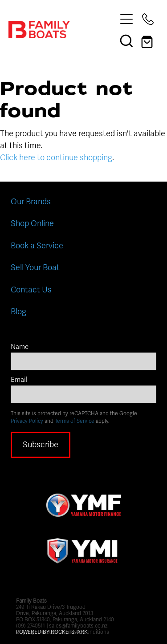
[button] (126, 41)
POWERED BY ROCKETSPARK (52, 632)
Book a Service (37, 246)
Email (19, 380)
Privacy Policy (27, 421)
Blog (18, 312)
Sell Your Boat (35, 267)
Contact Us (31, 290)
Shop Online (32, 223)
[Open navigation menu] (126, 19)
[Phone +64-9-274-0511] (148, 19)
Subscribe (41, 445)
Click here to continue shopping (56, 158)
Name (20, 347)
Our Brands (31, 202)
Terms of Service (75, 421)
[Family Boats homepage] (62, 30)
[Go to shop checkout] (148, 41)
